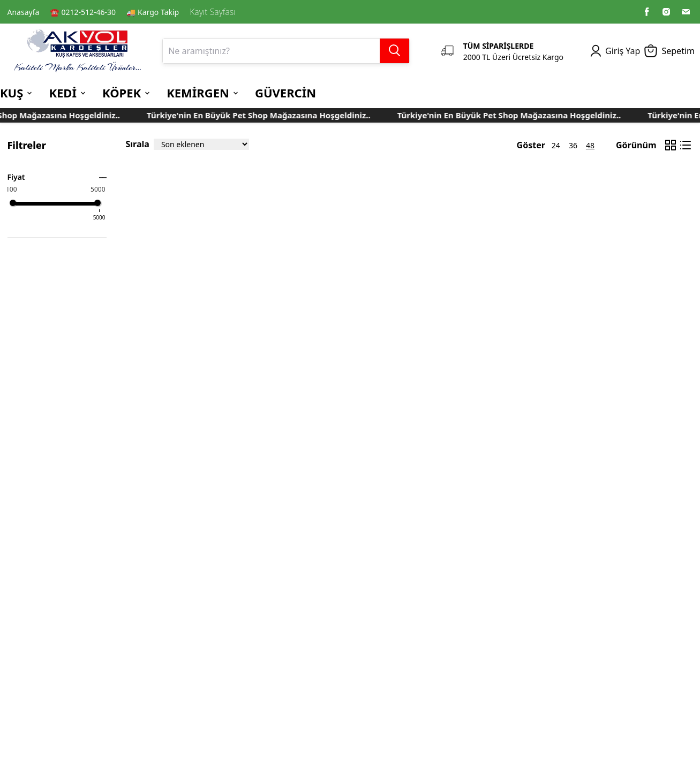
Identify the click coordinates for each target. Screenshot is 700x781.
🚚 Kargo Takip (153, 12)
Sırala (138, 144)
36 (573, 145)
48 (590, 145)
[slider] (13, 203)
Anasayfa (24, 12)
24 (556, 145)
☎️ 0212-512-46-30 (83, 12)
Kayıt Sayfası (212, 12)
